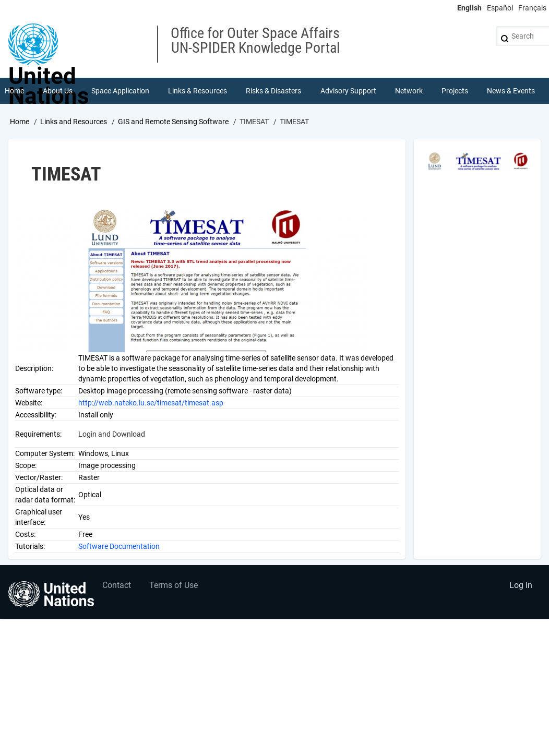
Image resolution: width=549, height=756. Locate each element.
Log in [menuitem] (521, 585)
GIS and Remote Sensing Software (173, 122)
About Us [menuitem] (58, 91)
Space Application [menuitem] (120, 91)
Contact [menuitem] (117, 585)
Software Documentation (119, 546)
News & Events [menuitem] (511, 91)
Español (500, 8)
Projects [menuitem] (455, 91)
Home (20, 122)
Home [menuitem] (14, 91)
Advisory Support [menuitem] (348, 91)
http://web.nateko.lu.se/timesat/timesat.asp (151, 403)
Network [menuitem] (409, 91)
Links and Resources (74, 122)
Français (532, 8)
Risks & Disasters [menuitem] (273, 91)
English (469, 8)
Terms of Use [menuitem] (174, 585)
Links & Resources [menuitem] (198, 91)
